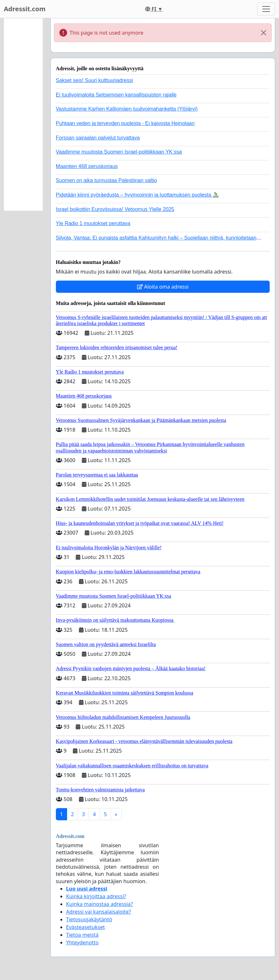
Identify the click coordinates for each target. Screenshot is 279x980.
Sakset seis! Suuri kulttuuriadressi (94, 80)
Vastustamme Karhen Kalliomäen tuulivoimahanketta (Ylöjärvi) (127, 109)
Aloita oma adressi (163, 287)
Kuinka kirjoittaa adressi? (96, 896)
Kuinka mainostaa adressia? (100, 904)
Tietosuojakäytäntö (89, 919)
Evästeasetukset (86, 927)
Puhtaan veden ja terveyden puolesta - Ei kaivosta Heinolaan (125, 123)
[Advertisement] (23, 114)
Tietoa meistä (82, 935)
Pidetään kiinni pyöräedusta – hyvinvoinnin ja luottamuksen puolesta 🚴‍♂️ (137, 195)
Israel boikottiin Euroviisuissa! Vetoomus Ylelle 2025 (115, 209)
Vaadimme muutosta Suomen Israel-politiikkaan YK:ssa (119, 152)
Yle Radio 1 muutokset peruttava (93, 223)
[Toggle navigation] (266, 9)
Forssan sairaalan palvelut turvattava (98, 138)
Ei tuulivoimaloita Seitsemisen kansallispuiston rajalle (116, 95)
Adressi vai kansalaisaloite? (99, 912)
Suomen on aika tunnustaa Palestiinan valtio (106, 180)
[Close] (264, 33)
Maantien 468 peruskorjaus (87, 166)
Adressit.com (25, 9)
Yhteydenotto (82, 942)
